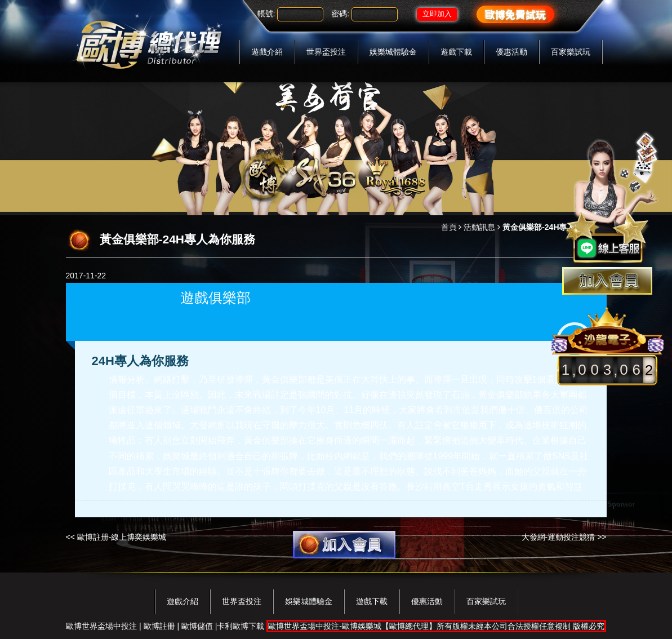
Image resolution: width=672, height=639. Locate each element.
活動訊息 (479, 227)
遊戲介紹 (267, 52)
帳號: (266, 14)
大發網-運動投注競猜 (558, 537)
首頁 (449, 227)
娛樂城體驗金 (393, 52)
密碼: (340, 14)
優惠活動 (511, 52)
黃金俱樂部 (284, 380)
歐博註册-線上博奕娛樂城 (122, 537)
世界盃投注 (326, 52)
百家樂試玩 (571, 52)
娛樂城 (176, 456)
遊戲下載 (456, 52)
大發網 (203, 425)
